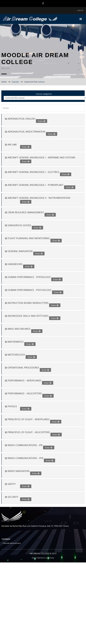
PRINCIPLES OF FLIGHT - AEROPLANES (29, 419)
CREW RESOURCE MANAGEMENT (26, 212)
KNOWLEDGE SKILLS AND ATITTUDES (28, 316)
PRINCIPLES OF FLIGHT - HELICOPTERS (29, 432)
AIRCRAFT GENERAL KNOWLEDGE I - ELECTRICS (33, 172)
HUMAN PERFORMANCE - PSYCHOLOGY (30, 290)
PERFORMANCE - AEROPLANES (25, 380)
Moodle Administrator (12, 543)
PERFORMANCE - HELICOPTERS (25, 393)
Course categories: (44, 94)
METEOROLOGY (16, 355)
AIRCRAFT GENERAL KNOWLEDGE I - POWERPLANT (36, 185)
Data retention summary (43, 558)
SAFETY (12, 484)
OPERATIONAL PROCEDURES (23, 368)
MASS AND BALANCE (19, 329)
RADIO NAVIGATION (19, 471)
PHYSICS (12, 406)
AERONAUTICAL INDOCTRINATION (26, 132)
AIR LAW (12, 145)
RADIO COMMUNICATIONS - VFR (25, 458)
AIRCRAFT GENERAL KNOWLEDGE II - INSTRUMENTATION (39, 198)
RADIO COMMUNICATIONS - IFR (25, 445)
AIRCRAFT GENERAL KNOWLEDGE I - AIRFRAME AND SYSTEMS (41, 157)
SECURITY (13, 497)
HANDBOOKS (15, 264)
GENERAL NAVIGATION (20, 251)
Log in (80, 10)
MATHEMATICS (16, 342)
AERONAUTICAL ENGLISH (21, 119)
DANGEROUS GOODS (19, 225)
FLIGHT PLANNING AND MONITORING (29, 238)
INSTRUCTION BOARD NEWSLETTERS (28, 303)
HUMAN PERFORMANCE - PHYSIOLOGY (29, 277)
